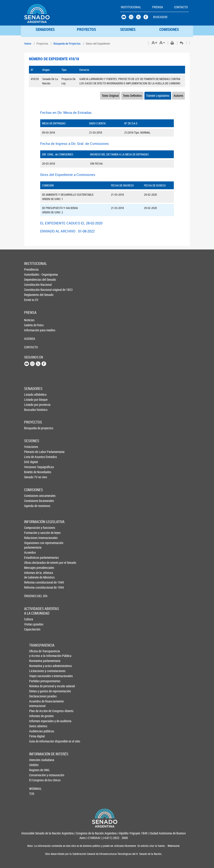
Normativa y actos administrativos (37, 666)
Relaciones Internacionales (32, 538)
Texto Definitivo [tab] (132, 96)
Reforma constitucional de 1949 (32, 582)
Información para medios (32, 330)
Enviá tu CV (31, 300)
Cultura (29, 619)
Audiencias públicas (37, 731)
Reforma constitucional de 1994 (32, 587)
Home (28, 43)
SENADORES (45, 29)
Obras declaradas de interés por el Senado (32, 563)
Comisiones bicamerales (32, 501)
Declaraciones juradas (37, 696)
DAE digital (31, 462)
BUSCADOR (160, 17)
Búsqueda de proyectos (32, 428)
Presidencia (31, 269)
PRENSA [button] (158, 7)
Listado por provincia (32, 405)
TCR (32, 794)
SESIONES (128, 29)
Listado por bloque (32, 400)
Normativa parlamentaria (37, 661)
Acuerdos (30, 552)
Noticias (29, 320)
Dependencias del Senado (32, 279)
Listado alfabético (32, 394)
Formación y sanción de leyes (32, 533)
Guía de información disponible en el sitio (37, 741)
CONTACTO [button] (181, 7)
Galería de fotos (32, 325)
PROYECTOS (86, 29)
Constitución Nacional (32, 285)
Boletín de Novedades (32, 472)
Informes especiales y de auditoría (37, 721)
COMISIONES (169, 29)
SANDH (34, 765)
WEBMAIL (35, 789)
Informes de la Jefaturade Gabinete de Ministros (32, 575)
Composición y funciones (32, 528)
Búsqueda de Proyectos (67, 43)
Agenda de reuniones (32, 506)
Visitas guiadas (32, 624)
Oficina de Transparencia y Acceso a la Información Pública (37, 653)
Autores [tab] (178, 96)
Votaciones (31, 447)
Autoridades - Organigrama (32, 274)
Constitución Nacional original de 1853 (32, 290)
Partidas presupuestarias (37, 681)
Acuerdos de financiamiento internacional (37, 703)
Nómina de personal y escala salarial (37, 686)
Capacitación (32, 629)
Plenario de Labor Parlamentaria (32, 452)
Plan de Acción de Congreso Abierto (37, 711)
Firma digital (37, 736)
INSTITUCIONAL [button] (131, 7)
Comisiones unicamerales (32, 496)
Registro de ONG (37, 770)
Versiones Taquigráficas (32, 467)
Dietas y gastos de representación (37, 691)
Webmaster (173, 846)
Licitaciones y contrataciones (37, 671)
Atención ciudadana (37, 760)
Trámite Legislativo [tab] (158, 96)
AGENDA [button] (30, 339)
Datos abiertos (37, 726)
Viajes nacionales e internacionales (37, 676)
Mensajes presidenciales (32, 568)
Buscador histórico (32, 410)
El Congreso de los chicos (37, 780)
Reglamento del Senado (32, 295)
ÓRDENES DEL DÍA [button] (32, 596)
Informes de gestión (37, 716)
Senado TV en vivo (32, 477)
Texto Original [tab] (110, 96)
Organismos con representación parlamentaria (32, 545)
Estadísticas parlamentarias (32, 557)
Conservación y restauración (37, 775)
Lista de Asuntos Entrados (32, 457)
